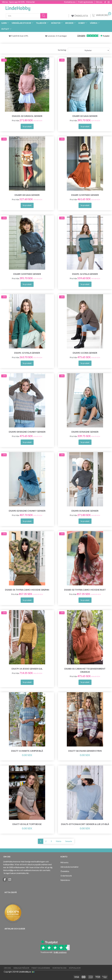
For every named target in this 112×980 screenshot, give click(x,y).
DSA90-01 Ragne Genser (85, 511)
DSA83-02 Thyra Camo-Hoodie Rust (85, 590)
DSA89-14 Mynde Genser (27, 274)
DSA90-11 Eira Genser (85, 353)
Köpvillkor (75, 968)
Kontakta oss (70, 2)
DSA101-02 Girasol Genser (27, 116)
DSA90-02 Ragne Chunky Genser (27, 511)
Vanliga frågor (21, 968)
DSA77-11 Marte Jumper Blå (27, 751)
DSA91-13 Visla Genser (27, 353)
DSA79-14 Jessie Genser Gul (27, 669)
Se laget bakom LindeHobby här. (16, 873)
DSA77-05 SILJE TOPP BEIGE (27, 824)
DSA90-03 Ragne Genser (85, 432)
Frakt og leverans (86, 2)
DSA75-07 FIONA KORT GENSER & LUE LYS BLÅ (85, 824)
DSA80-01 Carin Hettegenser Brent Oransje (85, 670)
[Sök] (44, 16)
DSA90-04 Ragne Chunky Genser (27, 432)
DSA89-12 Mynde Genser (85, 195)
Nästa (59, 841)
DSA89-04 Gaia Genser (27, 195)
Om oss (99, 2)
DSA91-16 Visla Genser (85, 274)
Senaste (69, 841)
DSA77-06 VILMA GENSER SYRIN (85, 751)
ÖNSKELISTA (80, 16)
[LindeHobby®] (18, 8)
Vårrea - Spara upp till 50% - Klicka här (18, 2)
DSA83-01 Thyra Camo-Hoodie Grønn (27, 590)
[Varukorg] (101, 15)
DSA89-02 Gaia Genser (85, 116)
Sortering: (62, 50)
